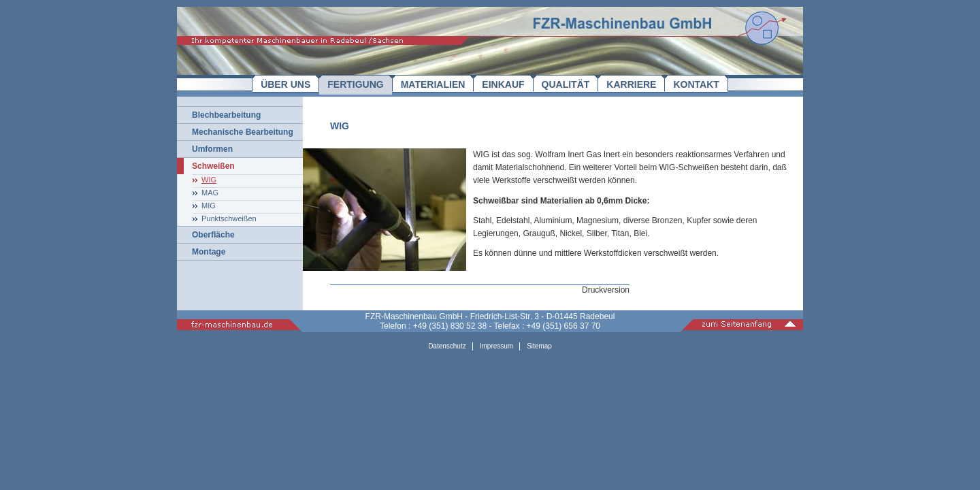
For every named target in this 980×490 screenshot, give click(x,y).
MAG (210, 193)
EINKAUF (503, 84)
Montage (209, 252)
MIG (209, 206)
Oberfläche (213, 235)
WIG (209, 180)
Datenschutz (447, 346)
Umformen (212, 149)
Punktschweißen (229, 218)
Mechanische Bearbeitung (243, 132)
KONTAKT (696, 84)
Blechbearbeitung (226, 115)
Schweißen (213, 166)
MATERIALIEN (433, 84)
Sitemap (539, 346)
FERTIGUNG (355, 84)
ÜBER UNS (285, 84)
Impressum (496, 346)
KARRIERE (631, 84)
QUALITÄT (566, 84)
